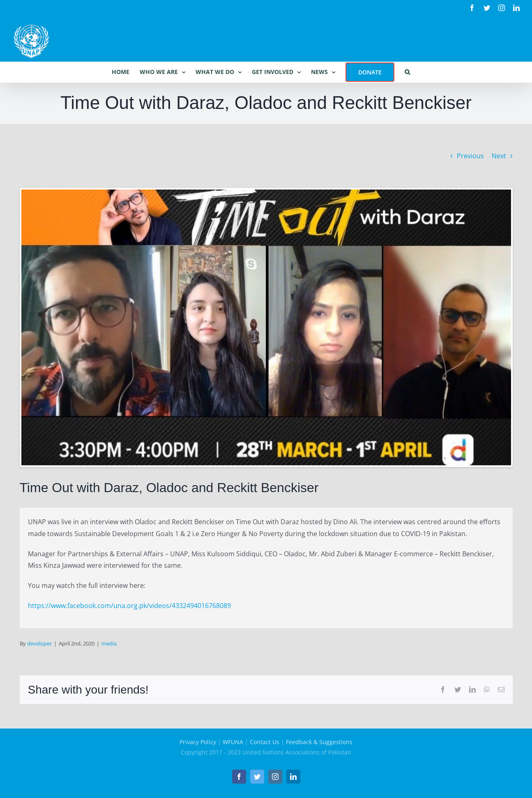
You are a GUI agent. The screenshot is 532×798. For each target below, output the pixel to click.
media (109, 643)
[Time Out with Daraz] (266, 327)
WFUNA (233, 742)
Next (499, 156)
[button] (407, 72)
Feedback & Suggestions (319, 742)
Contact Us (265, 742)
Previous (470, 156)
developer (39, 643)
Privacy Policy (198, 742)
